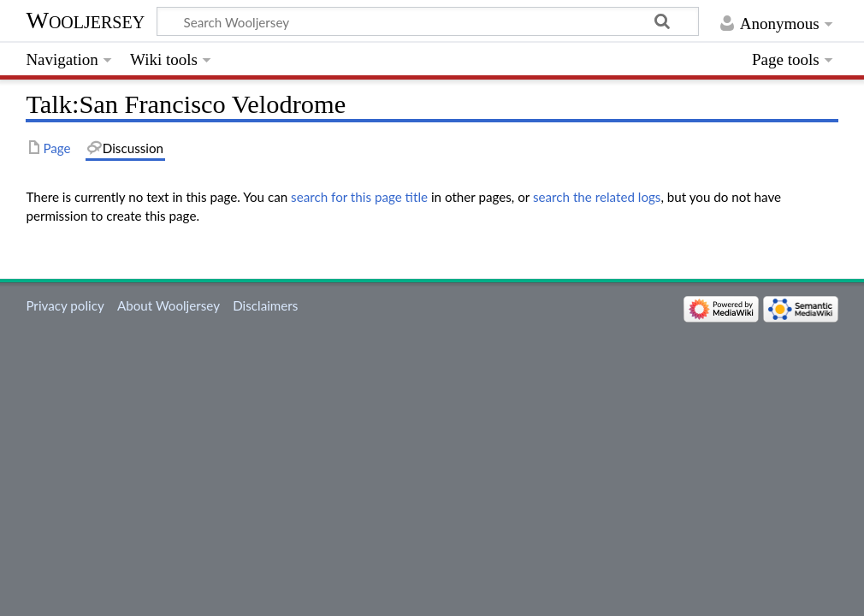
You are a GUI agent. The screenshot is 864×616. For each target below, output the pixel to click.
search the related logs (597, 197)
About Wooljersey (169, 305)
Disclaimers (265, 305)
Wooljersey (85, 20)
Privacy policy (65, 305)
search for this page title (359, 197)
